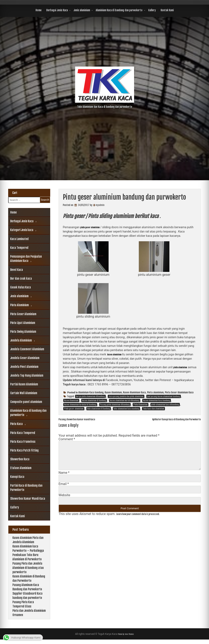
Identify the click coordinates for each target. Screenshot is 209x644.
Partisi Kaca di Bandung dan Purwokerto (26, 488)
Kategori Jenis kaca (22, 230)
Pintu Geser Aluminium (23, 314)
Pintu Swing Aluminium (23, 332)
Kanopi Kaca (17, 477)
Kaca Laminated (19, 239)
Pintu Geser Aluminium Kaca (179, 393)
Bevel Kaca (17, 270)
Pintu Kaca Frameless (23, 442)
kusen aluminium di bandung (94, 401)
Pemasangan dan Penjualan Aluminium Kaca (26, 259)
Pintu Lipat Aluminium (23, 323)
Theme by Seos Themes (126, 638)
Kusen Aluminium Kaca (134, 393)
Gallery (152, 10)
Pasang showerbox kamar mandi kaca (83, 420)
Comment (67, 440)
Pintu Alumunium (141, 405)
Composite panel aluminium (26, 402)
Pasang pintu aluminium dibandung (115, 405)
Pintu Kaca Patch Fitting (24, 450)
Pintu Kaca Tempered (23, 433)
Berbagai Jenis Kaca (57, 10)
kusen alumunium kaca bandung (157, 401)
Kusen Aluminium (113, 393)
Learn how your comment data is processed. (146, 515)
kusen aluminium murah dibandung (125, 401)
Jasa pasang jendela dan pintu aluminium (126, 397)
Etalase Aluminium (21, 468)
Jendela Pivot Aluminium (24, 367)
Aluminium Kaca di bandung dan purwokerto (119, 10)
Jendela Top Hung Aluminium (27, 375)
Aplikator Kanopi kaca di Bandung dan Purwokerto (168, 420)
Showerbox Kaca (20, 459)
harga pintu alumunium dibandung (90, 397)
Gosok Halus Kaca (21, 287)
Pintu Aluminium (19, 305)
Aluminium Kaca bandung (91, 393)
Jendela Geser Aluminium (25, 358)
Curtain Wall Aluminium (24, 393)
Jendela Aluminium (21, 340)
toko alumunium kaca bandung (126, 409)
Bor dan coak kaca (21, 279)
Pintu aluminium (155, 393)
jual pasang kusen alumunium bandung (164, 397)
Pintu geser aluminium (74, 409)
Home (38, 10)
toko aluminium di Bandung (99, 409)
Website (64, 496)
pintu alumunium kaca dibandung (165, 405)
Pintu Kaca (16, 424)
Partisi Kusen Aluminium (24, 384)
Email (64, 484)
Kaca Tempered (19, 248)
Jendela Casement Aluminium (27, 349)
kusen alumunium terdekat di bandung (80, 405)
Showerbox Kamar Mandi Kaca (28, 499)
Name (64, 473)
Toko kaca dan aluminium (153, 409)
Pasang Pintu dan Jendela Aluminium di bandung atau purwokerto (28, 572)
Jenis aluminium (82, 10)
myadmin (100, 205)
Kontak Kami (167, 10)
